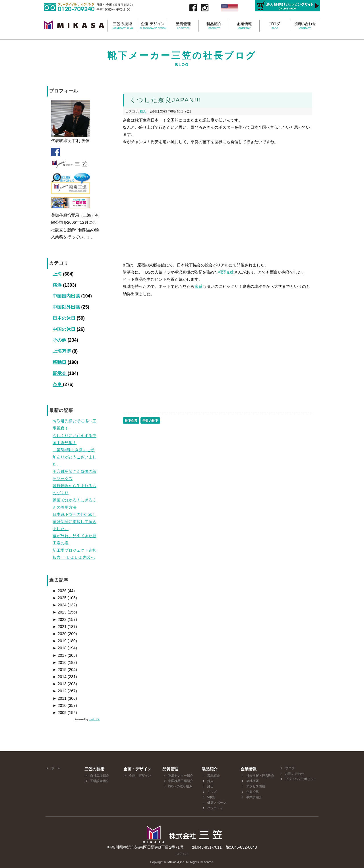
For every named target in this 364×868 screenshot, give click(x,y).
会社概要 (253, 781)
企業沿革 (253, 792)
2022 (60, 619)
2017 (60, 655)
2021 (60, 627)
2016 (60, 662)
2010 (60, 705)
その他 (60, 340)
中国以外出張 (67, 307)
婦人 (210, 781)
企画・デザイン (140, 775)
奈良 (58, 384)
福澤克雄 (226, 272)
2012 (60, 691)
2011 (60, 698)
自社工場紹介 (100, 775)
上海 (58, 274)
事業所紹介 (254, 797)
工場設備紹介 (100, 781)
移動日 (60, 362)
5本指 (211, 797)
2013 (60, 684)
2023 (60, 612)
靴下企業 (131, 420)
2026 (60, 591)
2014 (60, 677)
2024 (60, 605)
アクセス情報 (256, 786)
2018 (60, 648)
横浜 (58, 285)
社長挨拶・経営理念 (260, 775)
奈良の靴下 (150, 420)
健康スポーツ (217, 803)
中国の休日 (65, 329)
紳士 (210, 786)
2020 (60, 634)
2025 (60, 598)
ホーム (56, 768)
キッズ (212, 792)
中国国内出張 (67, 296)
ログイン (182, 854)
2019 (60, 641)
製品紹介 (214, 775)
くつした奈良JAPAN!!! (166, 100)
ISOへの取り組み (180, 786)
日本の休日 (65, 318)
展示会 (60, 373)
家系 (198, 286)
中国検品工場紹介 (181, 781)
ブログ (290, 768)
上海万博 (62, 351)
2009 (60, 713)
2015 (60, 670)
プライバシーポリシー (301, 779)
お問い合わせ (295, 773)
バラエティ (215, 808)
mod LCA (94, 719)
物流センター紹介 (181, 775)
